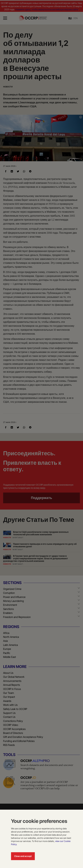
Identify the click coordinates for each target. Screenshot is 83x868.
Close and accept (23, 856)
